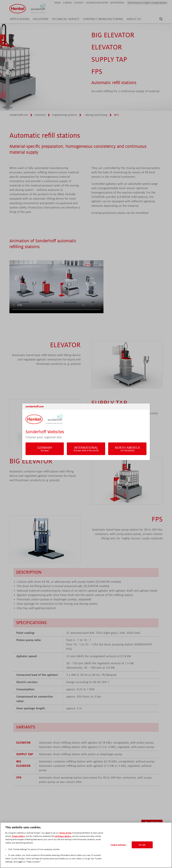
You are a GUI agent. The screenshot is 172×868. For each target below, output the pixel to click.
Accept (142, 845)
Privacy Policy (18, 836)
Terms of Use (65, 833)
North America (127, 449)
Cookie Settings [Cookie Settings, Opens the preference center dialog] (118, 845)
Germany (45, 449)
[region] (86, 845)
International (86, 449)
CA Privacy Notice (63, 836)
